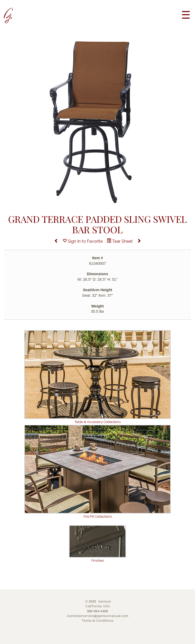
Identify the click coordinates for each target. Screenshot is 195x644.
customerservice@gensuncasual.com (97, 616)
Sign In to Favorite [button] (83, 241)
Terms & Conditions (97, 621)
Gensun (105, 601)
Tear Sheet (120, 241)
